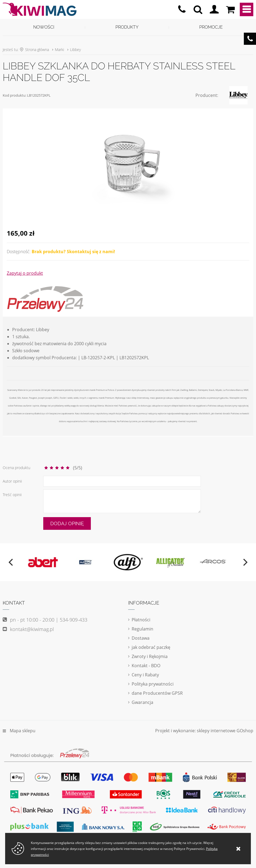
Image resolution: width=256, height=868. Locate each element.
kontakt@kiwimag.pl (32, 629)
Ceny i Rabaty (145, 675)
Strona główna (37, 50)
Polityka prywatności (153, 684)
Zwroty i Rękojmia (150, 656)
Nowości (44, 27)
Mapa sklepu (23, 731)
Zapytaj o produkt (25, 273)
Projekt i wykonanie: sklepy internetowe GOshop (204, 731)
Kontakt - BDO (146, 666)
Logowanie (214, 9)
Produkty (127, 27)
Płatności (141, 620)
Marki (59, 50)
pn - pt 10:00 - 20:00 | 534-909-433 (182, 9)
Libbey (75, 50)
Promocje (211, 27)
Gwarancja (142, 702)
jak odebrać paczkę (151, 647)
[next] (245, 562)
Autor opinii (12, 481)
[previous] (11, 562)
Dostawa (141, 638)
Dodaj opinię (67, 523)
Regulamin (142, 629)
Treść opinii (12, 495)
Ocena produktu (16, 468)
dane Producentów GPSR (157, 693)
